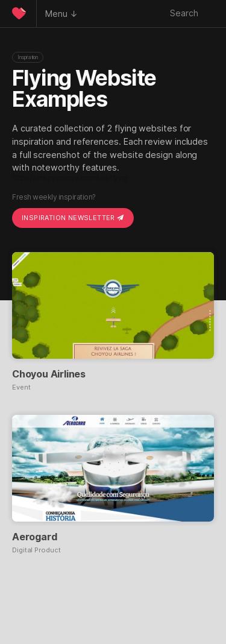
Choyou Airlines (49, 374)
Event (21, 387)
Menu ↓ (61, 14)
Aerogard (34, 537)
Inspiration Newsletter (73, 218)
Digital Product (36, 550)
